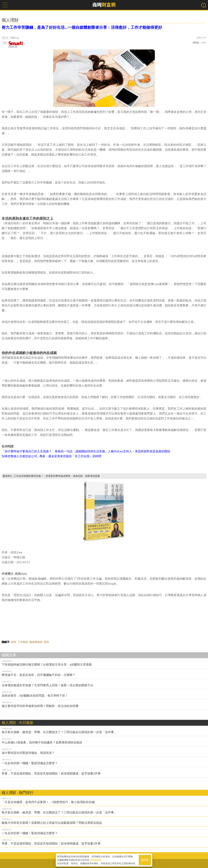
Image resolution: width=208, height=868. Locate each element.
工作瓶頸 (23, 642)
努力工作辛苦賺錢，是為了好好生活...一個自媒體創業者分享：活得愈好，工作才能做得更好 (82, 27)
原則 (46, 642)
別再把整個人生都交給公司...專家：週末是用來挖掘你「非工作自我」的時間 (52, 456)
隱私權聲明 (95, 860)
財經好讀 (16, 45)
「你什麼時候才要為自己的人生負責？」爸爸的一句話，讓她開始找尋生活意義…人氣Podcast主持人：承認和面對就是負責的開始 (86, 451)
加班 (14, 642)
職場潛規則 (36, 642)
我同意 (145, 860)
